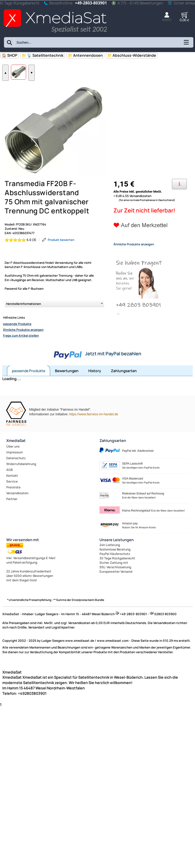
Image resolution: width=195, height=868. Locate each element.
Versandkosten (17, 509)
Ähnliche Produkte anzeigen (23, 345)
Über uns (13, 462)
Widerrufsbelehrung (21, 480)
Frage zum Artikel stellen (21, 351)
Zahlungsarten (124, 386)
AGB (9, 485)
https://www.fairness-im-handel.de (94, 430)
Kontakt (12, 491)
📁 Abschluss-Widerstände (132, 55)
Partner (12, 515)
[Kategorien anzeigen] (186, 44)
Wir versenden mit (23, 555)
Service (12, 497)
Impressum (15, 468)
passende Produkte (17, 339)
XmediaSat (16, 456)
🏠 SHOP (10, 55)
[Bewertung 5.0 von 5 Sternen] (21, 255)
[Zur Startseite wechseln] (55, 33)
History (95, 386)
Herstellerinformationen (24, 319)
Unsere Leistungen (117, 555)
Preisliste (13, 503)
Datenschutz (16, 474)
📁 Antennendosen (85, 55)
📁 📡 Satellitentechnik (43, 55)
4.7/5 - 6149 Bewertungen (137, 3)
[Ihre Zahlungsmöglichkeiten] (179, 200)
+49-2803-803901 (91, 3)
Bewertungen (67, 386)
